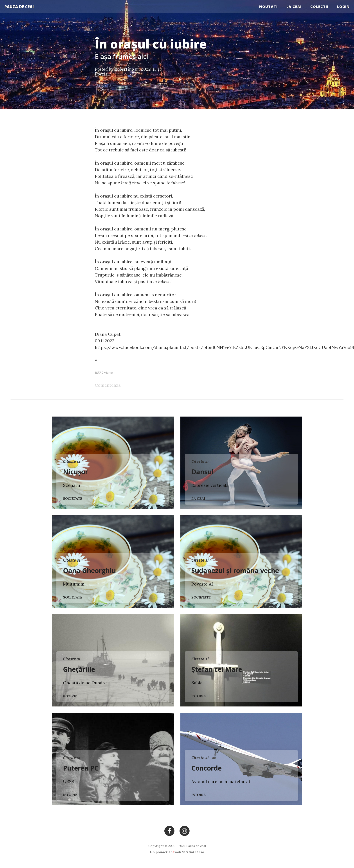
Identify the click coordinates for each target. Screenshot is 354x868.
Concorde (207, 768)
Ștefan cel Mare (217, 669)
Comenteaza (108, 385)
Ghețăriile (79, 669)
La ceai (294, 7)
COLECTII (319, 7)
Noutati (268, 7)
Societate (73, 498)
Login (343, 7)
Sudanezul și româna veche (235, 571)
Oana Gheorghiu (89, 571)
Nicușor (75, 472)
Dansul (203, 472)
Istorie (70, 696)
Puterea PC (81, 768)
